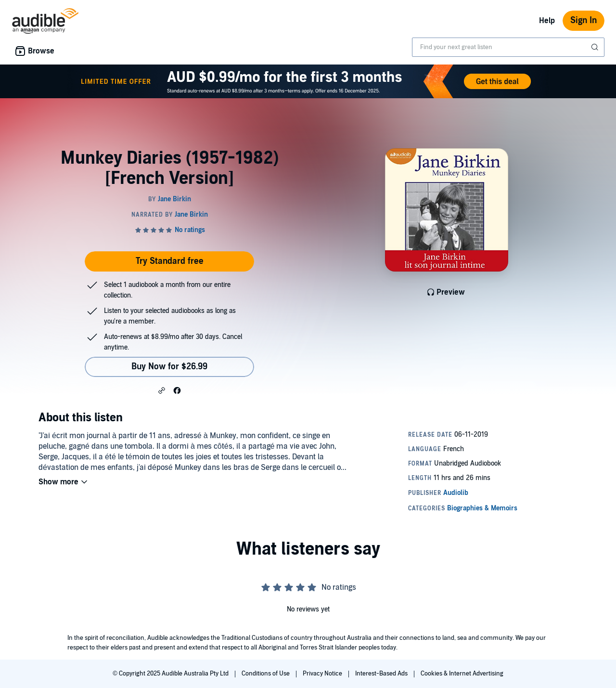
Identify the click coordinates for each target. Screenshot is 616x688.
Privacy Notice (323, 674)
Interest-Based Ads (382, 674)
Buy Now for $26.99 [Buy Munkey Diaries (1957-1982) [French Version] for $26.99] (169, 367)
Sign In (584, 20)
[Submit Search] (596, 47)
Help (547, 21)
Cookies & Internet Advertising (462, 674)
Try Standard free (170, 261)
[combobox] (508, 47)
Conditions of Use (266, 674)
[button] (162, 390)
